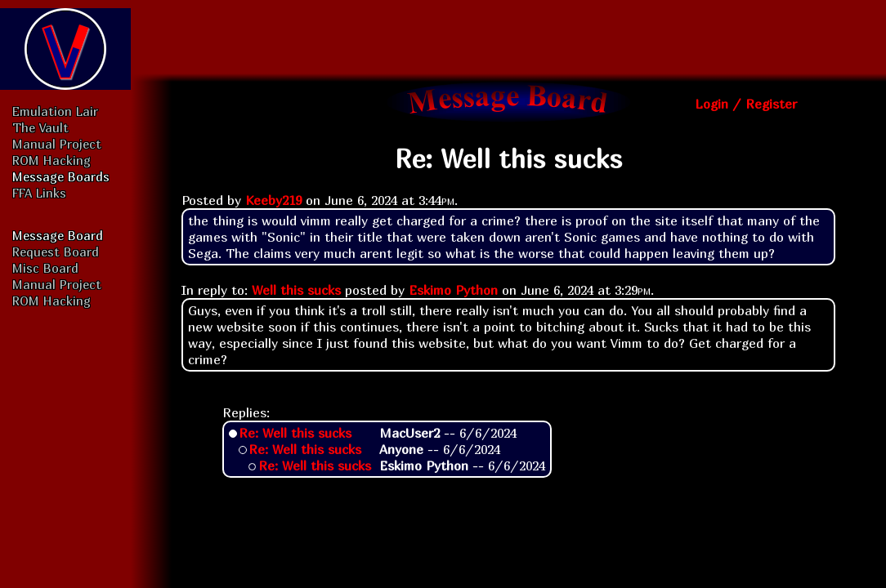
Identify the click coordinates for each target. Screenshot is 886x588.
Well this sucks (296, 290)
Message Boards (61, 176)
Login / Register (746, 104)
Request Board (56, 252)
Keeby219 (273, 200)
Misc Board (45, 268)
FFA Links (39, 193)
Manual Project (57, 144)
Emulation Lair (55, 111)
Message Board (58, 235)
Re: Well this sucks (295, 433)
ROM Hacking (51, 160)
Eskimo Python (453, 290)
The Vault (40, 127)
